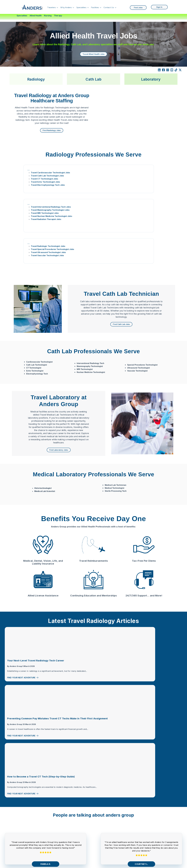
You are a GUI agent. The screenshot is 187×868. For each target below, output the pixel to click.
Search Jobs (36, 835)
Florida (104, 832)
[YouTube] (62, 798)
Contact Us (109, 6)
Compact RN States (110, 813)
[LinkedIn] (159, 68)
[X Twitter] (180, 68)
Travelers (51, 6)
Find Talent (35, 823)
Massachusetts (107, 841)
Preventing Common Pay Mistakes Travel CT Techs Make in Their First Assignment (93, 607)
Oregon (104, 846)
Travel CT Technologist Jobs (46, 185)
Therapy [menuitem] (58, 16)
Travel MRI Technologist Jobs (94, 185)
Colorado (105, 827)
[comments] (74, 798)
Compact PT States (109, 818)
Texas (103, 851)
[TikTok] (176, 68)
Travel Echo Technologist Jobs (47, 189)
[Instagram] (57, 798)
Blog (32, 839)
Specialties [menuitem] (22, 16)
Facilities (95, 6)
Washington (106, 856)
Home (33, 809)
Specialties (81, 6)
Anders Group (16, 614)
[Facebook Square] (163, 68)
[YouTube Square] (172, 68)
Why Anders (66, 6)
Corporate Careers (39, 849)
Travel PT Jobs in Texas (146, 865)
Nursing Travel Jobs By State (78, 824)
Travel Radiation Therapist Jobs (95, 195)
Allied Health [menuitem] (36, 16)
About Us (34, 828)
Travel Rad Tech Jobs (145, 818)
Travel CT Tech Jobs (145, 813)
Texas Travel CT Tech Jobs (148, 861)
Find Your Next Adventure (23, 629)
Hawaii (104, 837)
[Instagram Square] (168, 68)
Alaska (104, 822)
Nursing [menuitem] (48, 16)
